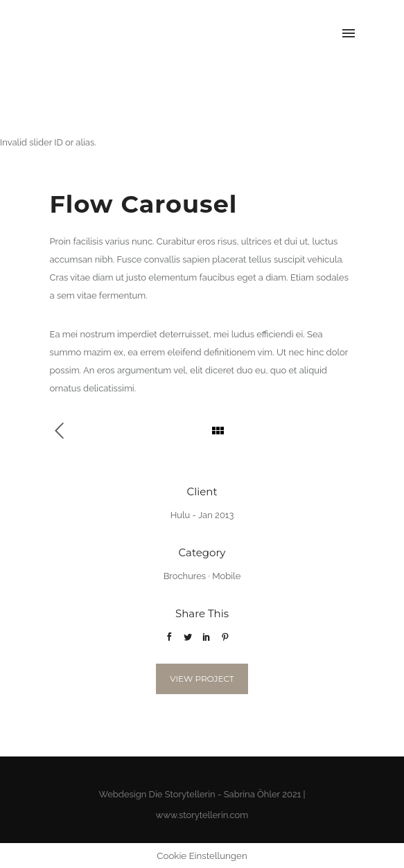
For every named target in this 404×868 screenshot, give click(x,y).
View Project (202, 679)
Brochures (185, 576)
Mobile (226, 576)
